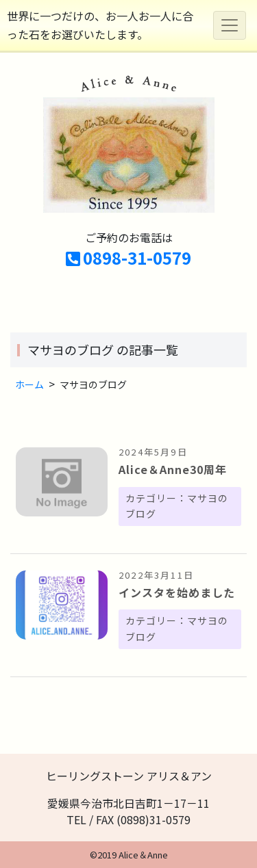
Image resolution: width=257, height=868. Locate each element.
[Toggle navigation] (230, 25)
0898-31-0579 (128, 258)
